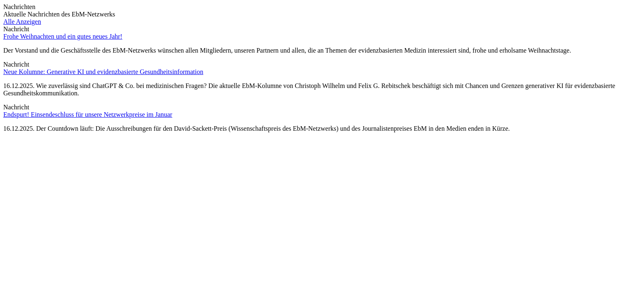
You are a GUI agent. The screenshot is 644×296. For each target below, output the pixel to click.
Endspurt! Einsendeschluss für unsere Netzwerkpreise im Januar (88, 114)
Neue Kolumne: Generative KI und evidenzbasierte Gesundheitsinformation (103, 72)
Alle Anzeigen (22, 22)
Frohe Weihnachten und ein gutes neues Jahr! (63, 36)
